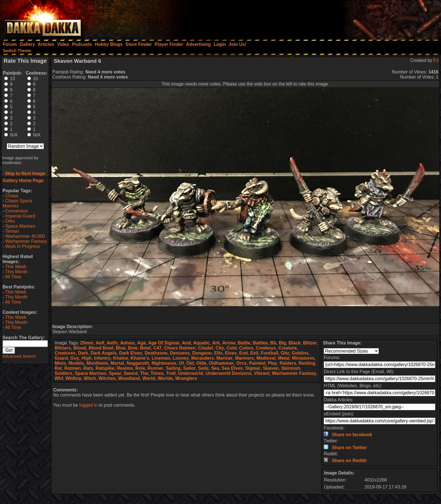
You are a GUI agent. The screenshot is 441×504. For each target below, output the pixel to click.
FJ (436, 60)
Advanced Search (19, 356)
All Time (13, 277)
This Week (16, 267)
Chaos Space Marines (17, 203)
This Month (16, 272)
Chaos (12, 196)
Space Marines (20, 226)
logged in (88, 405)
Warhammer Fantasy (26, 241)
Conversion (17, 211)
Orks (10, 221)
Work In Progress (23, 246)
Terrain (12, 231)
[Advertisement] (365, 18)
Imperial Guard (20, 216)
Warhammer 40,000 (25, 236)
